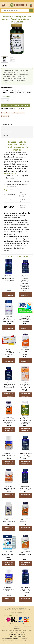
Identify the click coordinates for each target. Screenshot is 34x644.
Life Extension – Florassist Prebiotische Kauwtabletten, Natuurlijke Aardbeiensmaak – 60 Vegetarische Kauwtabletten (25, 283)
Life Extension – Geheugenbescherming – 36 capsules (25, 320)
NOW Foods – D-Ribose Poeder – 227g (9, 521)
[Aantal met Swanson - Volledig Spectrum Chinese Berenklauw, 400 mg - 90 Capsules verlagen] (2, 100)
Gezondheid (6, 113)
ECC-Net (30, 639)
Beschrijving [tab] (7, 124)
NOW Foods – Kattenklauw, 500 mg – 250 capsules (25, 554)
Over (20, 610)
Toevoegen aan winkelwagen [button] (9, 294)
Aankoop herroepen (17, 612)
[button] (3, 5)
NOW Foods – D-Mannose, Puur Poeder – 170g (25, 353)
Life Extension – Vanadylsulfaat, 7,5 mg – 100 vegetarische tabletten (9, 279)
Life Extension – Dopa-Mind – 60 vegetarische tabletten (25, 455)
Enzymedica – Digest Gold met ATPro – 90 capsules (9, 589)
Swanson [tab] (6, 136)
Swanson (5, 116)
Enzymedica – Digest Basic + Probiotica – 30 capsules (9, 455)
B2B (31, 610)
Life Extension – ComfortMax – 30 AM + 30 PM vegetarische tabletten (9, 555)
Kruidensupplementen (18, 113)
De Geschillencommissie (12, 639)
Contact (26, 610)
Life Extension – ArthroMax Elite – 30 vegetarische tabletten (25, 488)
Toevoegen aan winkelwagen (16, 105)
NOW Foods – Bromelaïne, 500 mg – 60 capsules (25, 521)
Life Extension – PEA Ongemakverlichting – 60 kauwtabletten (9, 386)
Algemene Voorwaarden (10, 610)
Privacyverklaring (22, 611)
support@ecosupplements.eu (17, 636)
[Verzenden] (31, 10)
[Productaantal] (5, 100)
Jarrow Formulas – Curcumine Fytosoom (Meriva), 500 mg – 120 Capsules (25, 421)
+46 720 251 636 (16, 634)
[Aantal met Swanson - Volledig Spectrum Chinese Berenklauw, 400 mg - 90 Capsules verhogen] (8, 100)
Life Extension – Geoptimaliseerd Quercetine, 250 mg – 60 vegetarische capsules (25, 591)
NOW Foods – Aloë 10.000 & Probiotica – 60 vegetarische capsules (9, 421)
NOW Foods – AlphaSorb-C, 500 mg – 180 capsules (9, 488)
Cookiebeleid (10, 611)
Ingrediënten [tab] (7, 132)
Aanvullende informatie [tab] (11, 128)
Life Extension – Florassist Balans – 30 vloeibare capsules (9, 320)
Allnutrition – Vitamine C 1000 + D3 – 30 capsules (9, 353)
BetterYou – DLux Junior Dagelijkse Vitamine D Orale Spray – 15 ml (25, 387)
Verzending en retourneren (17, 608)
